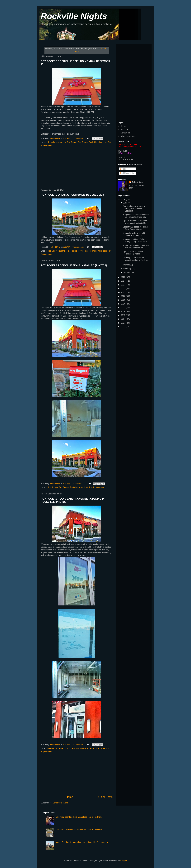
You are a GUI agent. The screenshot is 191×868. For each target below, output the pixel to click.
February (128, 269)
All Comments (127, 173)
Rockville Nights (74, 16)
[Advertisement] (77, 168)
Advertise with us (128, 136)
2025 (124, 277)
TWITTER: (123, 151)
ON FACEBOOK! (125, 160)
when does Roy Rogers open (91, 487)
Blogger (123, 861)
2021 (124, 292)
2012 (124, 327)
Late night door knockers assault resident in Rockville (79, 817)
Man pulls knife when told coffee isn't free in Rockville (79, 830)
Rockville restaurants (57, 142)
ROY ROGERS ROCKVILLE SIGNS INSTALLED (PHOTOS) (74, 265)
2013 (124, 323)
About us (124, 129)
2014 (124, 319)
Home (70, 797)
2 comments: (78, 138)
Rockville (59, 748)
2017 (124, 308)
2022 (124, 289)
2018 (124, 304)
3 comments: (78, 247)
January (127, 272)
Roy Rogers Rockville (87, 142)
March (126, 265)
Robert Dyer (137, 182)
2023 (124, 285)
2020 (124, 296)
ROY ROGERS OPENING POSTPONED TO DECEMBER (72, 195)
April (126, 203)
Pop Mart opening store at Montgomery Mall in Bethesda (134, 208)
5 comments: (78, 744)
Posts (123, 169)
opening (51, 748)
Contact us (125, 133)
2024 (124, 281)
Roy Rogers (72, 142)
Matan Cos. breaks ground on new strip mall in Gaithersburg (82, 842)
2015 (124, 315)
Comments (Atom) (61, 803)
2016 (124, 311)
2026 (124, 200)
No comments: (79, 484)
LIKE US (122, 158)
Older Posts (105, 797)
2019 (124, 300)
